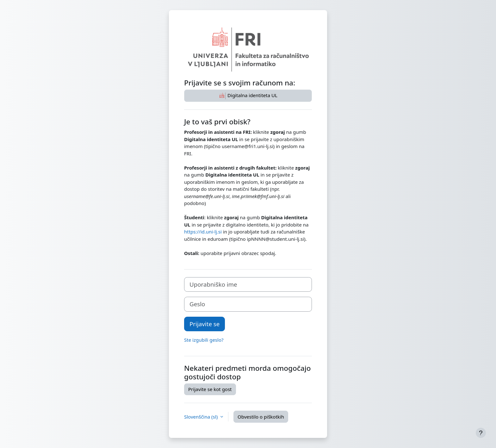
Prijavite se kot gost (210, 389)
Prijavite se (205, 324)
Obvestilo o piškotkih (261, 417)
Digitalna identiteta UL (248, 96)
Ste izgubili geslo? (204, 340)
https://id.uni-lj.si (203, 232)
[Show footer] (481, 433)
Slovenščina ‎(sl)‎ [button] (201, 417)
